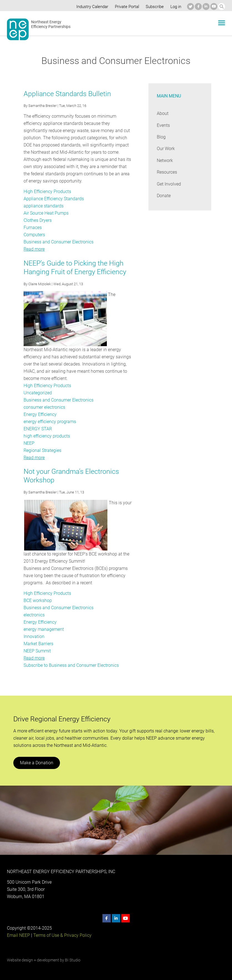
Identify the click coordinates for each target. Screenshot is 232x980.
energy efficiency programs (50, 422)
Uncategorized (38, 393)
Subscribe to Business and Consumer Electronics (71, 665)
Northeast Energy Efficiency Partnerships (51, 24)
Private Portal (126, 7)
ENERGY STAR (38, 429)
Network (165, 160)
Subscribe (154, 7)
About (163, 113)
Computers (34, 235)
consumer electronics (45, 407)
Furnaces (33, 227)
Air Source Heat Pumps (46, 213)
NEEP (29, 443)
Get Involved (169, 184)
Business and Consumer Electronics (59, 242)
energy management (44, 629)
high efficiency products (47, 436)
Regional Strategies (42, 450)
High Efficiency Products (47, 191)
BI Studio (73, 960)
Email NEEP (18, 935)
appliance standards (43, 206)
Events (163, 125)
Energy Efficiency (40, 414)
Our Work (166, 149)
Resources (167, 172)
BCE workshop (38, 600)
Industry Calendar (91, 7)
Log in (175, 7)
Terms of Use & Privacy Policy (62, 935)
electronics (34, 615)
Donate (164, 196)
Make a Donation (36, 763)
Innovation (34, 636)
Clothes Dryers (38, 220)
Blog (161, 137)
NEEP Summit (37, 651)
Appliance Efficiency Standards (53, 199)
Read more (34, 249)
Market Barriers (38, 644)
